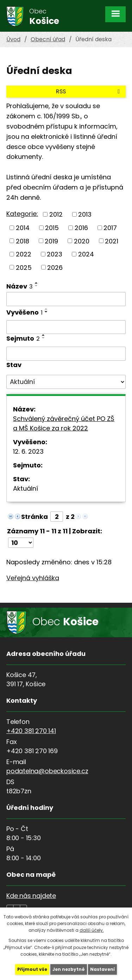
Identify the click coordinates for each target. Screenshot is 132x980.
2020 (82, 241)
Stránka (34, 517)
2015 (52, 228)
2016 (81, 228)
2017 (110, 228)
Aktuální (26, 488)
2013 (85, 214)
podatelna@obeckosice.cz (47, 771)
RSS (89, 91)
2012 (56, 214)
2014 (23, 228)
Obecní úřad (48, 39)
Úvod (13, 39)
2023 (55, 254)
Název (20, 286)
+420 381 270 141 (31, 731)
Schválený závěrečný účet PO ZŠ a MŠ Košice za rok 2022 (64, 423)
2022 (24, 254)
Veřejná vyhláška (33, 578)
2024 (86, 254)
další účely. (92, 930)
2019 (51, 241)
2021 (112, 241)
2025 (24, 267)
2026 (55, 267)
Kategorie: (22, 214)
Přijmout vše (32, 969)
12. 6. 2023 (28, 451)
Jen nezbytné (69, 969)
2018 (23, 241)
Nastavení (102, 969)
